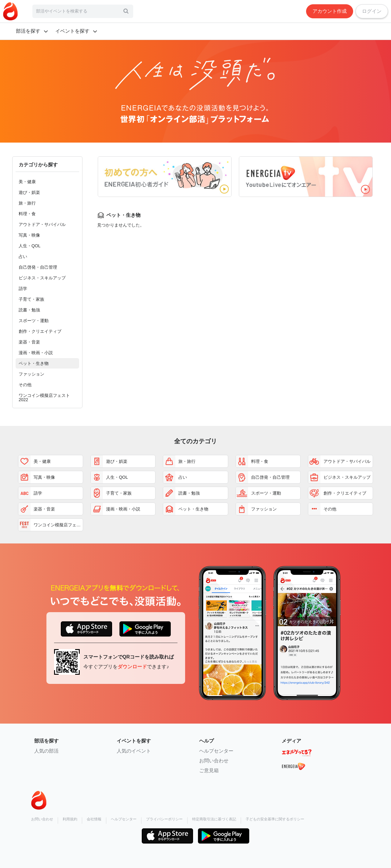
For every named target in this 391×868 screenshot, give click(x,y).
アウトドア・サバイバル (42, 224)
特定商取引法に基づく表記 (214, 819)
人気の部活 (46, 751)
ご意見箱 (209, 770)
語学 (23, 289)
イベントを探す (72, 31)
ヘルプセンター (216, 751)
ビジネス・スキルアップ (42, 278)
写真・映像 (29, 235)
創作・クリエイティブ (40, 331)
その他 (25, 385)
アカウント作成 (330, 11)
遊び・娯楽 (29, 192)
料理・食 (27, 214)
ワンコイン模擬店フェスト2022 (44, 398)
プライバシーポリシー (164, 819)
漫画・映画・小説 (36, 353)
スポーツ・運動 (34, 321)
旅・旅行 (27, 203)
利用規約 (70, 819)
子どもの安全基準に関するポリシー (275, 819)
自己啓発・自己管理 (38, 267)
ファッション (31, 374)
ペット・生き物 (34, 363)
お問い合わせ (214, 761)
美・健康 (27, 182)
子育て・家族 (31, 299)
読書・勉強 (29, 310)
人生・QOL (30, 246)
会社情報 (94, 819)
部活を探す (28, 31)
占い (23, 256)
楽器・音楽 (29, 342)
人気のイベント (134, 751)
